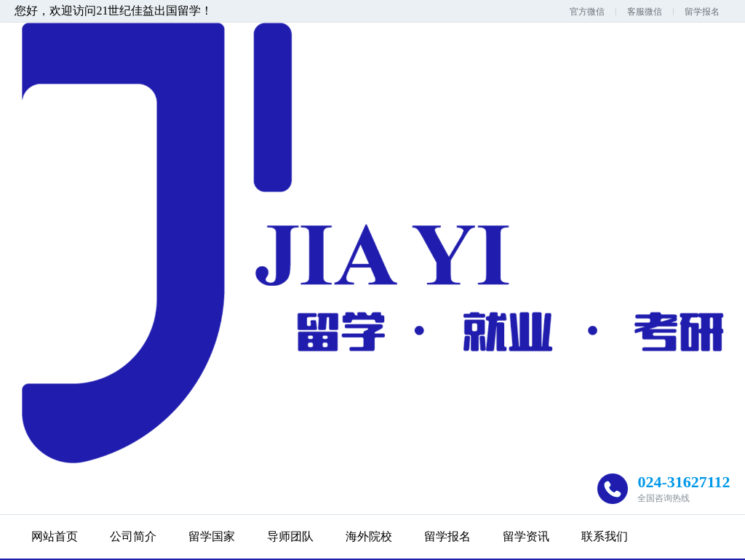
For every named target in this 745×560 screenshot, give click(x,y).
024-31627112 (684, 482)
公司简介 (133, 536)
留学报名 (702, 12)
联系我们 (605, 536)
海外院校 (369, 536)
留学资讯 (526, 536)
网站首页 (55, 536)
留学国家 (212, 536)
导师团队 (290, 536)
